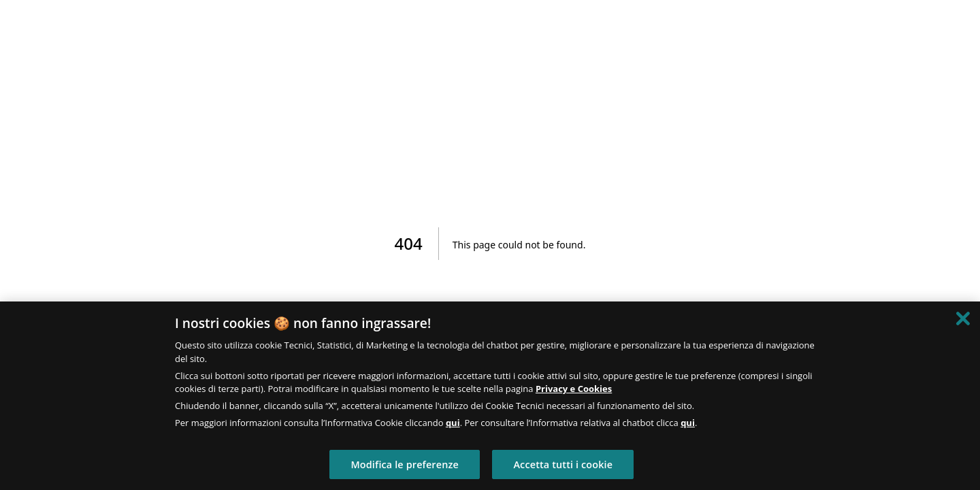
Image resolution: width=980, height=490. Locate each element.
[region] (490, 396)
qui (453, 423)
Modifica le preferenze (404, 464)
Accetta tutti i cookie (563, 464)
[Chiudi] (963, 318)
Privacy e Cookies (574, 389)
